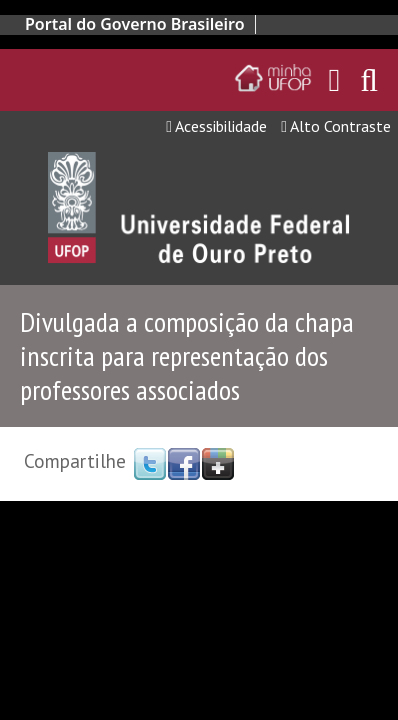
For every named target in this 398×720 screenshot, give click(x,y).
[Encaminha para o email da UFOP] (335, 80)
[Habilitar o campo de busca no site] (369, 85)
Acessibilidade (216, 126)
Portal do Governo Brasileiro (135, 24)
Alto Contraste (336, 126)
